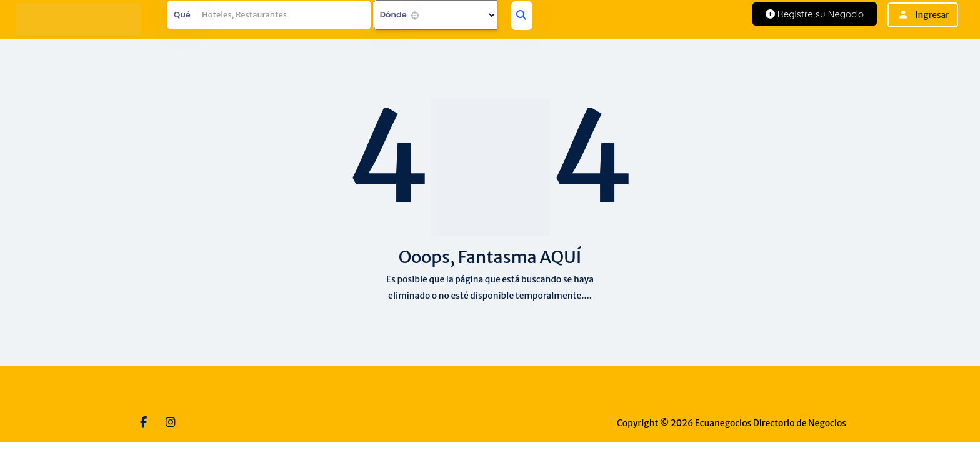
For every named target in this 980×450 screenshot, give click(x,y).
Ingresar (932, 15)
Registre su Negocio (815, 14)
